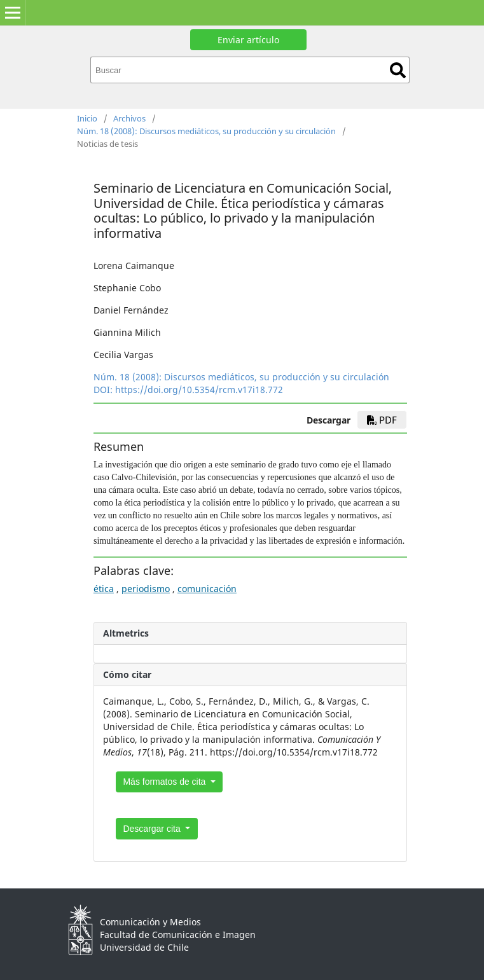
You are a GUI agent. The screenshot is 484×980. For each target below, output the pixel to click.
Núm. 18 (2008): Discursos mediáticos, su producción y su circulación (206, 131)
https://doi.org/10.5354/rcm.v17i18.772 (199, 390)
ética (104, 589)
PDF (382, 420)
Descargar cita (153, 829)
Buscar (398, 70)
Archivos (129, 118)
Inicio (87, 118)
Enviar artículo (248, 40)
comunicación (207, 589)
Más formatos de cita (165, 782)
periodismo (146, 589)
